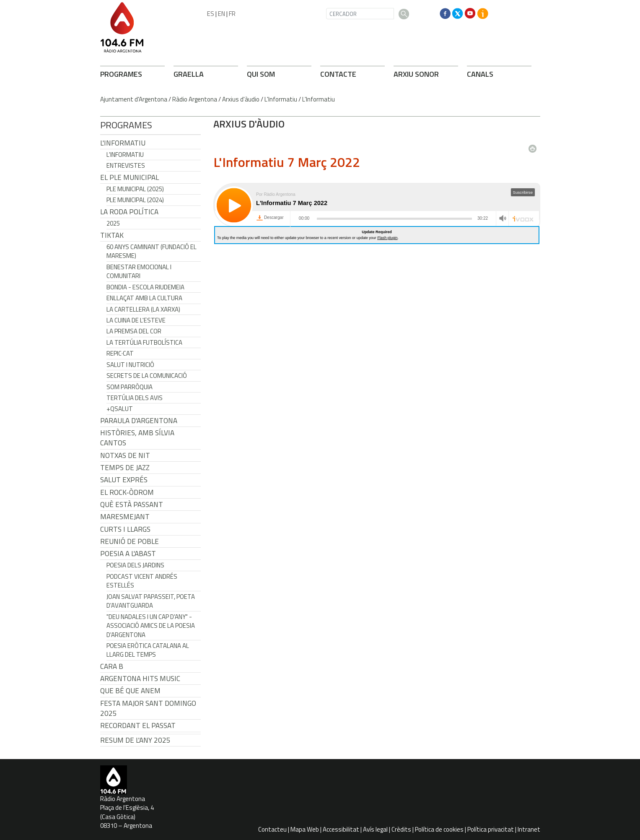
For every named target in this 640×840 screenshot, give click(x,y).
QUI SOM (261, 74)
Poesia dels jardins (135, 565)
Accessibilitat (341, 829)
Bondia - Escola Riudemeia (145, 287)
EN (222, 14)
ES (211, 14)
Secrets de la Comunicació (147, 376)
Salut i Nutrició (130, 365)
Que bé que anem (130, 691)
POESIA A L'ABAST (128, 554)
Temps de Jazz (125, 468)
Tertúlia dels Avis (135, 398)
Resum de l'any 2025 (135, 740)
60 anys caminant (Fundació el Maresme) (152, 251)
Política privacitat (491, 829)
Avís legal (375, 829)
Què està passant (132, 505)
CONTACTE (338, 74)
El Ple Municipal (130, 177)
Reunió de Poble (130, 541)
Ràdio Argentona (195, 99)
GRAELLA (189, 74)
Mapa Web (305, 829)
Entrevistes (126, 165)
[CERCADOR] (360, 14)
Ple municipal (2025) (135, 189)
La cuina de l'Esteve (136, 320)
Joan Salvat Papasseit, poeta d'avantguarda (151, 601)
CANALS (480, 74)
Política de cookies (439, 829)
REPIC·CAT (120, 353)
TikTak (112, 235)
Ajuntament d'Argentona (134, 99)
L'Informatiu (281, 99)
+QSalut (120, 409)
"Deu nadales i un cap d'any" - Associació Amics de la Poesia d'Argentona (151, 626)
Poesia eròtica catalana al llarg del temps (148, 650)
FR (232, 14)
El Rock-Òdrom (127, 492)
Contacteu (272, 829)
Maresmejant (125, 517)
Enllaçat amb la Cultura (144, 298)
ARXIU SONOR (416, 74)
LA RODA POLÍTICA (129, 212)
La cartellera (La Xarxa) (143, 309)
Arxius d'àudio (241, 99)
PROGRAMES (121, 74)
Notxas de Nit (125, 455)
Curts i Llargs (125, 529)
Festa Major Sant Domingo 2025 (148, 708)
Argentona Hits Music (140, 679)
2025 (113, 223)
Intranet (529, 829)
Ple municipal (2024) (135, 200)
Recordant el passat (138, 726)
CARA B (112, 666)
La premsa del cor (134, 331)
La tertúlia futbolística (144, 342)
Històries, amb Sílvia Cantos (137, 438)
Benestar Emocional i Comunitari (139, 271)
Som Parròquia (130, 387)
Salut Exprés (124, 480)
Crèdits (401, 829)
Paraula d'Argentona (139, 421)
